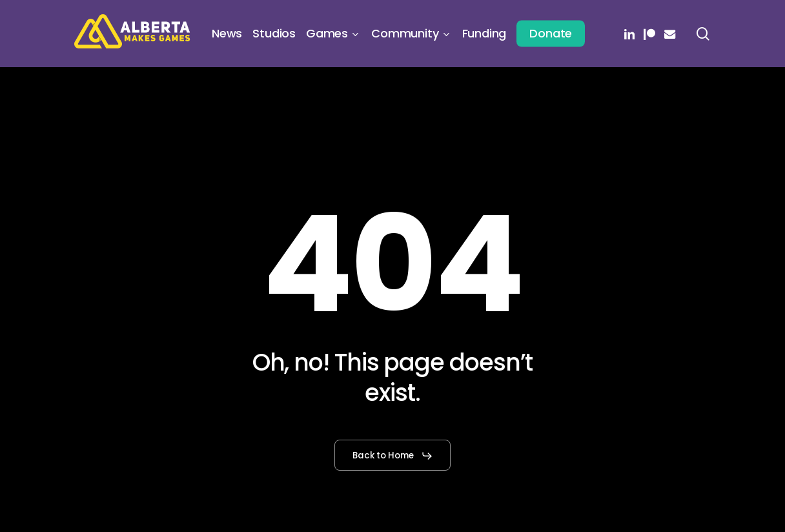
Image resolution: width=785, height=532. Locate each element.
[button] (393, 456)
